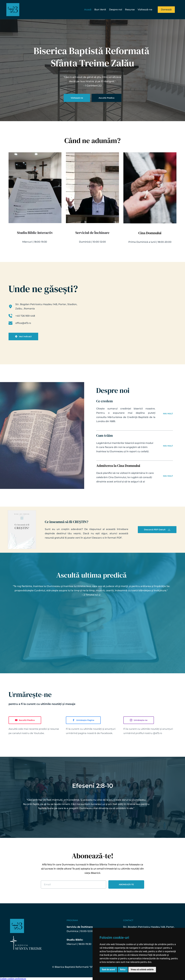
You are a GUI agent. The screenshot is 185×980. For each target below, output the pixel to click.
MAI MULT (168, 414)
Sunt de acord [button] (108, 970)
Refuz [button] (123, 970)
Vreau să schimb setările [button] (142, 970)
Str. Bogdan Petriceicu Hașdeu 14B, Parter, (149, 927)
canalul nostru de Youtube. (28, 733)
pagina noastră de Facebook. (95, 733)
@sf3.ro (158, 733)
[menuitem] (88, 10)
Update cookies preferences (13, 979)
